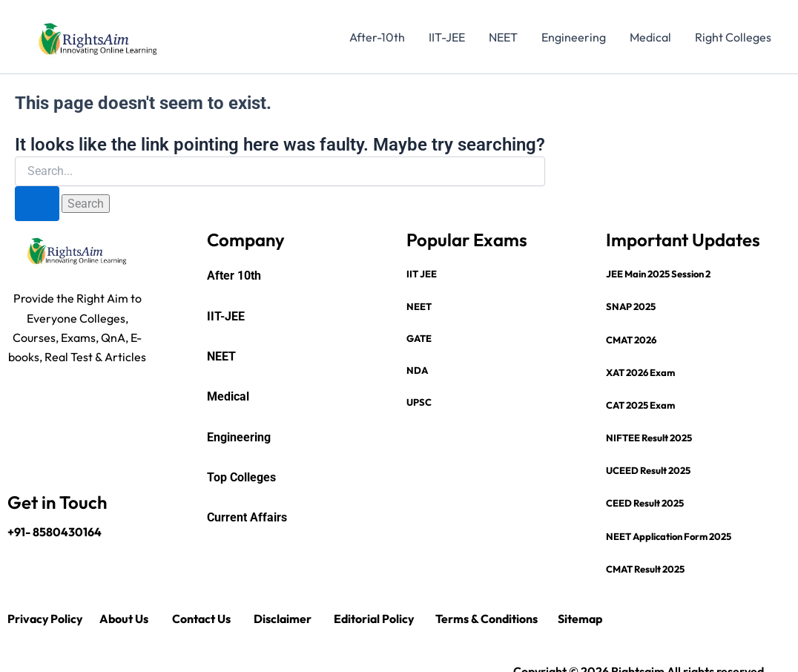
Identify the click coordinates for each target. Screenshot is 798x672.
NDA (417, 370)
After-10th (377, 37)
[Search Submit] (37, 204)
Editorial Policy (375, 619)
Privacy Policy (46, 619)
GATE (419, 338)
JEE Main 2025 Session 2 (658, 274)
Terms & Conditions (487, 619)
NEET (503, 37)
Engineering (574, 37)
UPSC (419, 402)
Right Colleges (733, 37)
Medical (650, 37)
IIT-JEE (447, 37)
